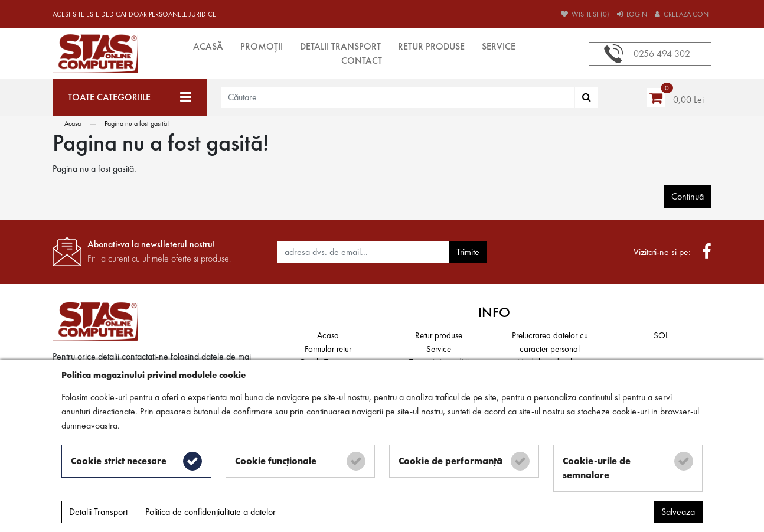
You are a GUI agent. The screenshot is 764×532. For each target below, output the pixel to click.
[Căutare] (587, 97)
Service (499, 46)
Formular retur (328, 349)
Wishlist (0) (585, 14)
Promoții (262, 46)
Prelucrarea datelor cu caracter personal (550, 342)
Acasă (208, 46)
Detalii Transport (340, 46)
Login (632, 14)
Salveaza (678, 512)
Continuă (688, 196)
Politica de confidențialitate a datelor (210, 512)
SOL (661, 335)
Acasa (73, 123)
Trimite (468, 252)
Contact (362, 61)
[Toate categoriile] (130, 97)
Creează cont (683, 14)
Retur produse (431, 46)
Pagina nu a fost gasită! (137, 123)
